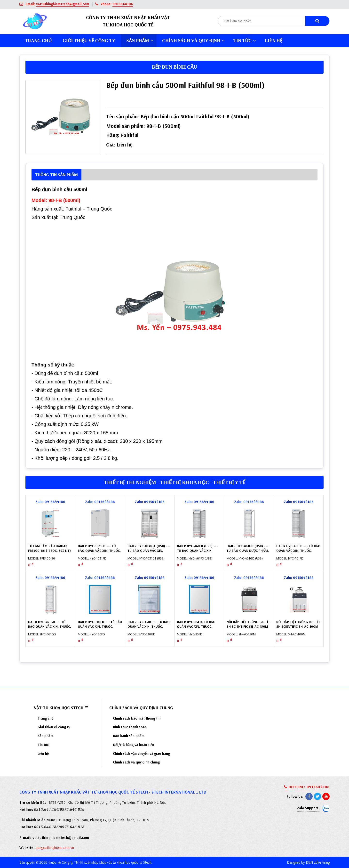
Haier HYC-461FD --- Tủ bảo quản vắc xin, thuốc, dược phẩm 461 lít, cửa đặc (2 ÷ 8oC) (298, 553)
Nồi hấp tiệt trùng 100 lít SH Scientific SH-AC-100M (298, 624)
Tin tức (245, 41)
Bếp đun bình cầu (175, 67)
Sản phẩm (140, 41)
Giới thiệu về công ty (89, 41)
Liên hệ (274, 41)
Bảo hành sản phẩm (129, 736)
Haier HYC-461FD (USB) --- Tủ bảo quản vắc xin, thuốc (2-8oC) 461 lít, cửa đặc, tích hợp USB (198, 553)
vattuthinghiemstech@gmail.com (63, 4)
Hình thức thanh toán (130, 727)
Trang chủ (38, 41)
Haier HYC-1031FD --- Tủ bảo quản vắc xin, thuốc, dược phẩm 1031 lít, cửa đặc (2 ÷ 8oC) (99, 553)
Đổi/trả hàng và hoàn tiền (134, 745)
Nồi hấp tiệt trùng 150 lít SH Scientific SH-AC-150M (248, 624)
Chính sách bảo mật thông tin (137, 718)
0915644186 (123, 4)
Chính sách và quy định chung (136, 762)
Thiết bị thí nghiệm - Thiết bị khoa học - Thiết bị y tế (174, 482)
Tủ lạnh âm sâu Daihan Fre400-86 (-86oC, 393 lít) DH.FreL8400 (49, 551)
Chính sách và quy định (193, 41)
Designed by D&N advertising (308, 862)
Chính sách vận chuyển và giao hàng (141, 753)
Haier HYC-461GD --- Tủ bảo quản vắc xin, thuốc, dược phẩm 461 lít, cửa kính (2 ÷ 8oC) (50, 629)
